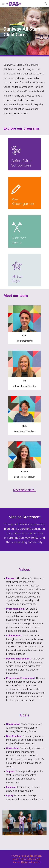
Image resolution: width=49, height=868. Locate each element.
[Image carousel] (25, 823)
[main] (25, 32)
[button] (3, 4)
